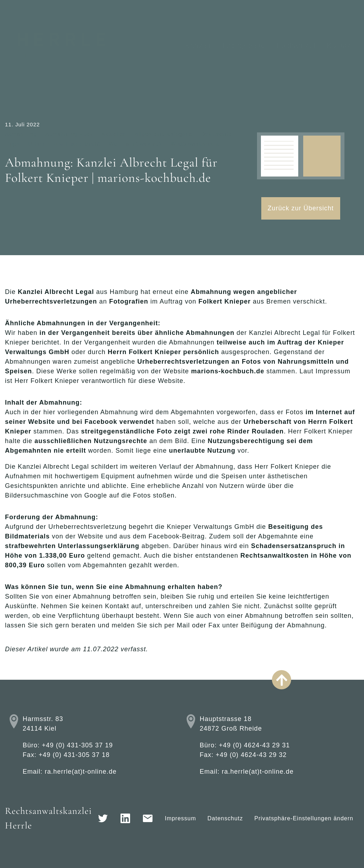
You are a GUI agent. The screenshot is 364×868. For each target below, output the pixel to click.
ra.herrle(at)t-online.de (81, 772)
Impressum (180, 818)
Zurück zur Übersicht (301, 208)
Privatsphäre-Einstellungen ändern (304, 818)
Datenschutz (225, 818)
